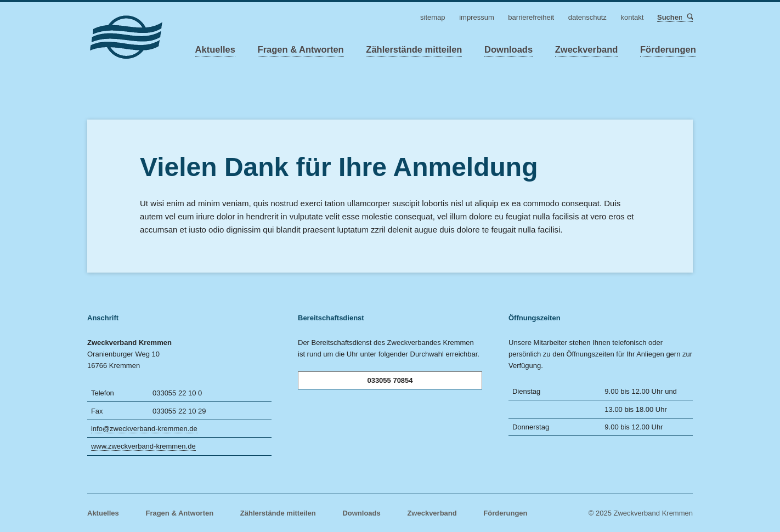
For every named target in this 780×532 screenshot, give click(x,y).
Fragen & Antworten (301, 49)
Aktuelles (215, 49)
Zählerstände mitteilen (414, 49)
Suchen (689, 17)
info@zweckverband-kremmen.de (144, 429)
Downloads (508, 49)
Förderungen (668, 49)
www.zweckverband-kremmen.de (143, 446)
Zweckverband (587, 49)
